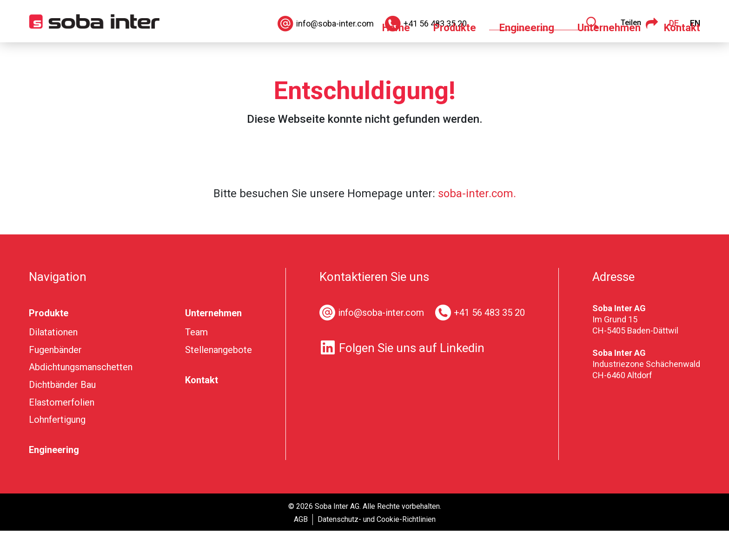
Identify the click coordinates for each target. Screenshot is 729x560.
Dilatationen (53, 361)
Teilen (639, 23)
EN (695, 23)
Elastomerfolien (62, 432)
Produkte (455, 57)
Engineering (527, 57)
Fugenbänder (55, 379)
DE (674, 23)
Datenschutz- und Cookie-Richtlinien (377, 549)
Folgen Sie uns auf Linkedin (402, 377)
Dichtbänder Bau (62, 414)
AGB (301, 549)
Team (196, 361)
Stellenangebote (219, 379)
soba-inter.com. (477, 223)
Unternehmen (609, 57)
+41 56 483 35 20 (489, 342)
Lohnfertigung (57, 449)
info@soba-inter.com (381, 342)
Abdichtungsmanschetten (81, 396)
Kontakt (682, 57)
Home (396, 57)
